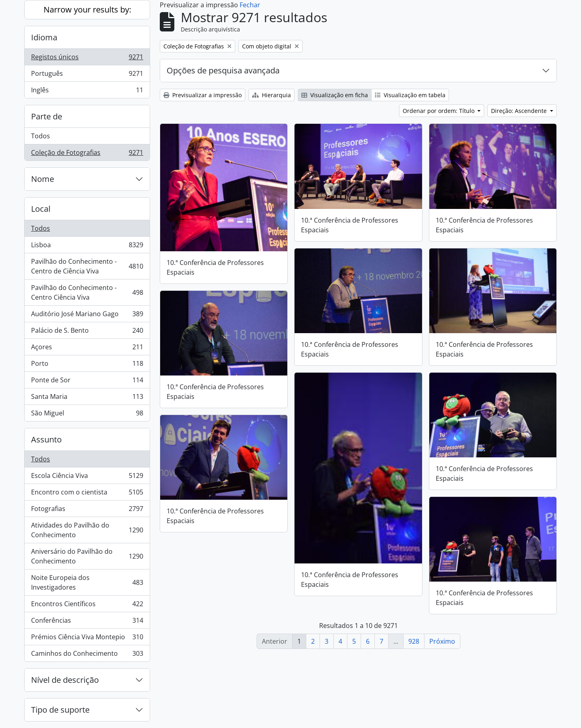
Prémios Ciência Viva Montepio (87, 639)
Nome (43, 179)
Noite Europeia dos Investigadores (87, 582)
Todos (41, 136)
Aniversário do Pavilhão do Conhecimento (87, 556)
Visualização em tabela (410, 95)
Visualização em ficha (335, 95)
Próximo (442, 641)
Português (87, 75)
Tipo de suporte (60, 710)
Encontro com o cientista (87, 494)
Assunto (46, 439)
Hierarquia (272, 95)
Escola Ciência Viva (87, 477)
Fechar (250, 5)
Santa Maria (87, 398)
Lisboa (87, 247)
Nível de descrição (65, 680)
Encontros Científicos (87, 606)
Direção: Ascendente (520, 111)
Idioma (44, 37)
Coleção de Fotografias (87, 154)
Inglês (87, 92)
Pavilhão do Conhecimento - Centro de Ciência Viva (87, 266)
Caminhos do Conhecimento (87, 655)
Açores (87, 349)
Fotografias (87, 510)
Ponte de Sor (87, 382)
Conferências (87, 622)
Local (41, 209)
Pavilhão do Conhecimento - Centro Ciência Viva (87, 292)
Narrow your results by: (87, 9)
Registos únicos (87, 59)
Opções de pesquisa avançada (223, 70)
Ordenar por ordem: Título (439, 111)
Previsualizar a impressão (203, 95)
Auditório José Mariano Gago (87, 316)
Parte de (47, 116)
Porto (87, 365)
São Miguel (87, 415)
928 (414, 641)
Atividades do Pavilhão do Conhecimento (87, 530)
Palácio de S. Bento (87, 332)
